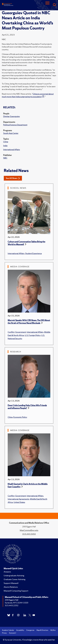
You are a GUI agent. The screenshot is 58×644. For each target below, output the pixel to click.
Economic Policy (20, 417)
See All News (13, 178)
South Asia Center (11, 133)
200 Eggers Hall (12, 600)
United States (19, 502)
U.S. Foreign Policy (33, 335)
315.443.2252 (12, 605)
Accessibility (20, 630)
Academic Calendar (8, 630)
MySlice (53, 630)
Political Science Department (15, 125)
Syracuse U (13, 633)
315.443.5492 (29, 534)
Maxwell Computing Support (16, 591)
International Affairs (12, 149)
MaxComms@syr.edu (29, 530)
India (5, 146)
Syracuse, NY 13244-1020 (17, 603)
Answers (7, 572)
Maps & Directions (42, 630)
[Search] (54, 5)
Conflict (11, 332)
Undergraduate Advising (14, 575)
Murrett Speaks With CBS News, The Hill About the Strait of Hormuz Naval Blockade (29, 322)
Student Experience (33, 253)
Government (21, 332)
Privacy (4, 633)
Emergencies (30, 630)
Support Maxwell (11, 583)
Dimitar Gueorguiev (12, 116)
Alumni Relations (11, 587)
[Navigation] (47, 5)
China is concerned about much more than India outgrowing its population (28, 95)
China (6, 142)
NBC (5, 158)
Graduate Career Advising (15, 579)
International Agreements (18, 499)
